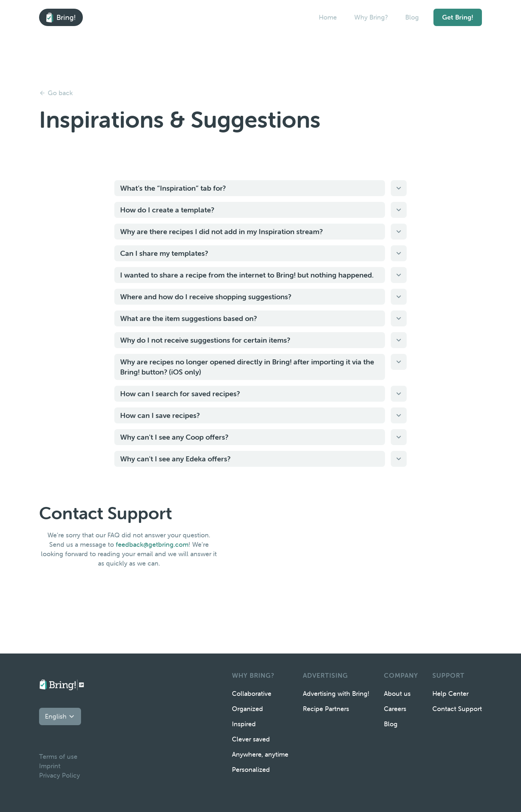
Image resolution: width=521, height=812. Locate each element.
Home (328, 17)
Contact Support (457, 709)
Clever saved (251, 739)
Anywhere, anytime (260, 754)
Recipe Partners (326, 709)
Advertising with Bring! (336, 693)
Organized (247, 709)
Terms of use (58, 756)
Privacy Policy (60, 775)
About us (397, 693)
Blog (412, 17)
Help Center (450, 693)
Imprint (50, 766)
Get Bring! (458, 17)
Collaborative (252, 693)
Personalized (251, 769)
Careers (395, 709)
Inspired (244, 724)
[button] (60, 716)
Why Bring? (371, 17)
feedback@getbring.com (152, 544)
